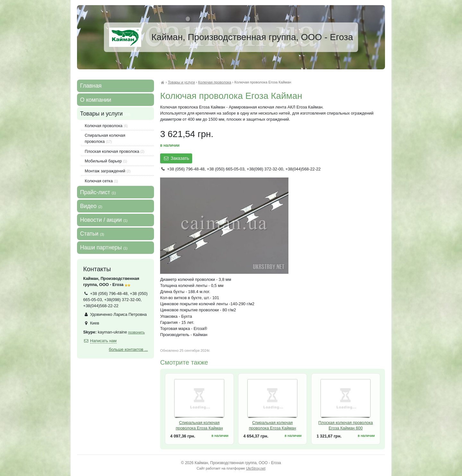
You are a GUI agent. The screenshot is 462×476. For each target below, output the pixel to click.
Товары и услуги (181, 82)
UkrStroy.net (256, 468)
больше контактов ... (128, 349)
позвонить (136, 332)
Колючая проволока (215, 82)
